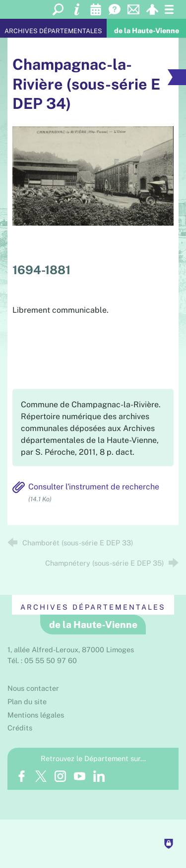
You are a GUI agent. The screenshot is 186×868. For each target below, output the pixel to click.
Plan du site (27, 701)
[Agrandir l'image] (93, 175)
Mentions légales (36, 715)
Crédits (20, 728)
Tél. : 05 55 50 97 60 (42, 660)
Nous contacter (33, 688)
